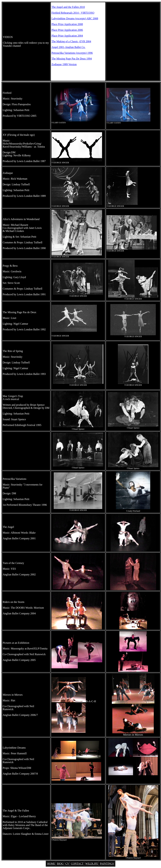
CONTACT (77, 864)
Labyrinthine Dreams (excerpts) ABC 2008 (75, 18)
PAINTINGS (107, 864)
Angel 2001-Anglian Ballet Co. (68, 47)
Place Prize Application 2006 (67, 30)
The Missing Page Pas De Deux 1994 (72, 59)
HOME (51, 864)
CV (67, 864)
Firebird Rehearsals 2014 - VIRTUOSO (73, 13)
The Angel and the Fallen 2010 (68, 7)
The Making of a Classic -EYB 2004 (71, 41)
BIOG (60, 864)
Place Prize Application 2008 (67, 24)
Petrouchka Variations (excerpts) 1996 (72, 53)
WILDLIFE (92, 864)
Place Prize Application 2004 (67, 36)
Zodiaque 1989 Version (64, 64)
